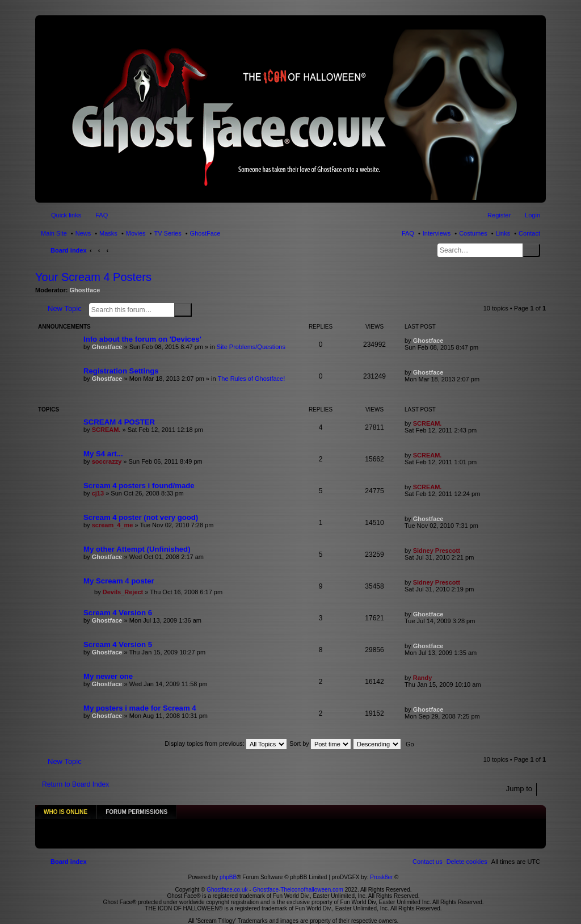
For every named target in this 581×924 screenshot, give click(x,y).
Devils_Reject (123, 592)
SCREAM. (106, 430)
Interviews (437, 233)
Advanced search (199, 309)
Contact (529, 233)
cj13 (98, 493)
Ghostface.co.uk (228, 885)
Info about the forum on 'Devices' (142, 339)
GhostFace (205, 233)
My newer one (108, 676)
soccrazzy (107, 461)
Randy (423, 678)
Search (531, 250)
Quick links (66, 215)
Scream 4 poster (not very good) (141, 517)
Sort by (320, 744)
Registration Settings (121, 371)
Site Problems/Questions (251, 347)
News (83, 233)
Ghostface (85, 290)
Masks (108, 233)
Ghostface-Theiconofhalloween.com (298, 885)
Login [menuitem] (532, 215)
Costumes (473, 233)
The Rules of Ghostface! (252, 379)
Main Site (54, 233)
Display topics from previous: (226, 744)
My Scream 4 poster (119, 581)
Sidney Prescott (437, 551)
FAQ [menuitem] (102, 215)
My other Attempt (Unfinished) (137, 549)
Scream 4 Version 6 (118, 613)
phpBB (228, 872)
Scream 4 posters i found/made (139, 486)
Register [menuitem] (499, 215)
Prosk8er (381, 872)
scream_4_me (113, 525)
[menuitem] (467, 856)
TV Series (167, 233)
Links (503, 233)
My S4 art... (103, 454)
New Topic (65, 308)
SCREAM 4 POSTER (119, 422)
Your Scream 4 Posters (93, 277)
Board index (69, 250)
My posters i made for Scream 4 (140, 708)
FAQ (408, 233)
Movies (136, 233)
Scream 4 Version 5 (118, 644)
